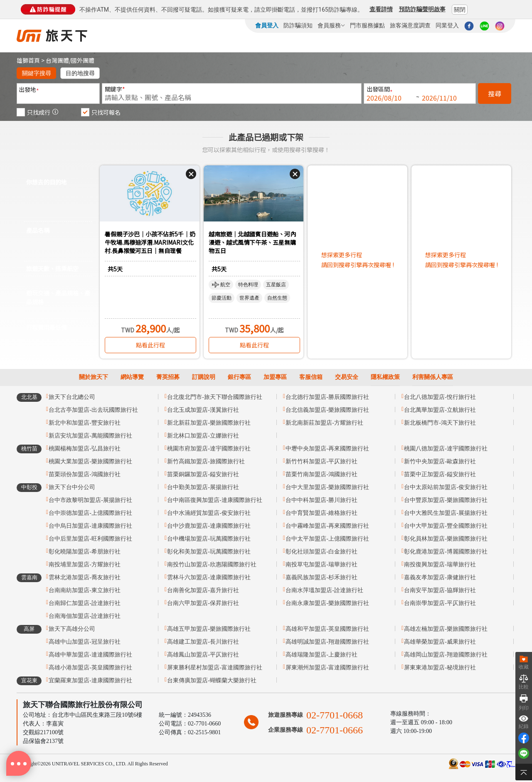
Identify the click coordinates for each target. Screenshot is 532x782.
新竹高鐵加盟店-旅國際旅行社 (206, 461)
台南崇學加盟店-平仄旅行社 (440, 603)
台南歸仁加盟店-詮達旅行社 (85, 603)
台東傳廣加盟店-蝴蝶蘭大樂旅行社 (212, 680)
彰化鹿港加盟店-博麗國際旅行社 (446, 552)
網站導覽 (132, 377)
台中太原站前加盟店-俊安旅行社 (446, 487)
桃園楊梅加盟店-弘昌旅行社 (85, 449)
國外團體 (83, 60)
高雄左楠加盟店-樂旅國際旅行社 (446, 629)
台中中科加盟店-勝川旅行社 (321, 500)
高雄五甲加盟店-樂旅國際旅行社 (209, 629)
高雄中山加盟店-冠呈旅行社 (85, 642)
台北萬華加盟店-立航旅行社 (440, 410)
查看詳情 (381, 9)
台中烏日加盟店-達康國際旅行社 (90, 526)
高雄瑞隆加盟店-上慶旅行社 (321, 655)
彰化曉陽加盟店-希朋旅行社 (85, 552)
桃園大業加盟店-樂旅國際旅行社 (90, 461)
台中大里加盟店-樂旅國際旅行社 (327, 487)
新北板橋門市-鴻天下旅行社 (440, 423)
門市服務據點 (367, 25)
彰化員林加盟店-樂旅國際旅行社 (446, 539)
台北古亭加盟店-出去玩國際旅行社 (93, 410)
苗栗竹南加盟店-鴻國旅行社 (321, 474)
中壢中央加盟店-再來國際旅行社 (327, 449)
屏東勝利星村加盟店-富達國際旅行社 (215, 668)
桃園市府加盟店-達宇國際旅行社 (209, 449)
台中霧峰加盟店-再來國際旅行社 (327, 526)
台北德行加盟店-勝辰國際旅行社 (327, 397)
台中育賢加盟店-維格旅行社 (321, 513)
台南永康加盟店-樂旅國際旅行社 (327, 603)
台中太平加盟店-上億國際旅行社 (327, 539)
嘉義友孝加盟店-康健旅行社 (440, 577)
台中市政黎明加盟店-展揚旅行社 (90, 500)
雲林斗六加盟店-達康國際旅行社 (209, 577)
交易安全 (347, 377)
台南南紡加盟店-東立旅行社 (85, 590)
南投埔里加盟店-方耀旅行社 (85, 564)
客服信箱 (311, 377)
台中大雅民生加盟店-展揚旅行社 (446, 513)
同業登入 (447, 25)
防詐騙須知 (298, 25)
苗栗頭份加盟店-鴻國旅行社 (85, 474)
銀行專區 (239, 377)
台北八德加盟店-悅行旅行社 (440, 397)
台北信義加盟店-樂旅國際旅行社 (327, 410)
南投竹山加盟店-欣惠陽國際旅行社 (212, 564)
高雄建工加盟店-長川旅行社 (203, 642)
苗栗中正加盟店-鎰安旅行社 (440, 474)
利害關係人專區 (433, 377)
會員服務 (331, 25)
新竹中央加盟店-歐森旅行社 (440, 461)
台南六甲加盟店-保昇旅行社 (203, 603)
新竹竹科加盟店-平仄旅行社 (321, 461)
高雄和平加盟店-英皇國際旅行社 (327, 629)
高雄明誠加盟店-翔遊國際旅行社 (327, 642)
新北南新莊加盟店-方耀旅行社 (324, 423)
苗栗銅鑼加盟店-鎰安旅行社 (203, 474)
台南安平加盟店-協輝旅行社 (440, 590)
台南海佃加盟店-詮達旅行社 (85, 616)
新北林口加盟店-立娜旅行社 (203, 436)
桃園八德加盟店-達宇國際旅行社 (446, 449)
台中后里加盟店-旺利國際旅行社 (90, 539)
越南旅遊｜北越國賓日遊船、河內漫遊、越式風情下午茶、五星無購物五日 (252, 242)
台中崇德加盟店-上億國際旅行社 (90, 513)
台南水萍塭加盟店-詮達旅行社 (324, 590)
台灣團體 (57, 60)
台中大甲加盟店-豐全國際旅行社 (446, 526)
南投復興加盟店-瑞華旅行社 (440, 564)
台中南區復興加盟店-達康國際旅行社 (215, 500)
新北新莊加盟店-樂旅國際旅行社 (209, 423)
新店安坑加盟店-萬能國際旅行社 (90, 436)
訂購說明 (204, 377)
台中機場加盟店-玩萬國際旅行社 (209, 539)
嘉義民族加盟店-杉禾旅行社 (321, 577)
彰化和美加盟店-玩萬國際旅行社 (209, 552)
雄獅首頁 (28, 60)
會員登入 (267, 25)
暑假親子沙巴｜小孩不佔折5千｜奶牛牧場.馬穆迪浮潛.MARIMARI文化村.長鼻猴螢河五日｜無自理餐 (150, 242)
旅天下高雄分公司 (72, 629)
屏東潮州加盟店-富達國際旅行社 (327, 668)
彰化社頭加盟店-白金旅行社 (321, 552)
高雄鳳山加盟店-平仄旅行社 (203, 655)
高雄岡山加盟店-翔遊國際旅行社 (446, 655)
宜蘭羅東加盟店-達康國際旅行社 (90, 680)
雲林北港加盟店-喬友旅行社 (85, 577)
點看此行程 (150, 345)
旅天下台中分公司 (72, 487)
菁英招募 (168, 377)
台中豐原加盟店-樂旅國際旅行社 (446, 500)
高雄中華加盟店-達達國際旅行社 (90, 655)
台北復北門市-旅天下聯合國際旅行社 (215, 397)
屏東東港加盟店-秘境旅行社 (440, 668)
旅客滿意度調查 (410, 25)
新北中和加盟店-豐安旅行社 (85, 423)
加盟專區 (275, 377)
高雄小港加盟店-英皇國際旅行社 (90, 668)
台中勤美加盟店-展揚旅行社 (203, 487)
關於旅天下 (94, 377)
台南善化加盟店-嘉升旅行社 (203, 590)
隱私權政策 (385, 377)
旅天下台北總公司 (72, 397)
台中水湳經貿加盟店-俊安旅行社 (209, 513)
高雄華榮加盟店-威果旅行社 (440, 642)
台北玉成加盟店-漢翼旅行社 (203, 410)
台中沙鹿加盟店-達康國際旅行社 (209, 526)
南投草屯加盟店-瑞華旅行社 (321, 564)
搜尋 (495, 93)
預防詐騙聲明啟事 (422, 9)
